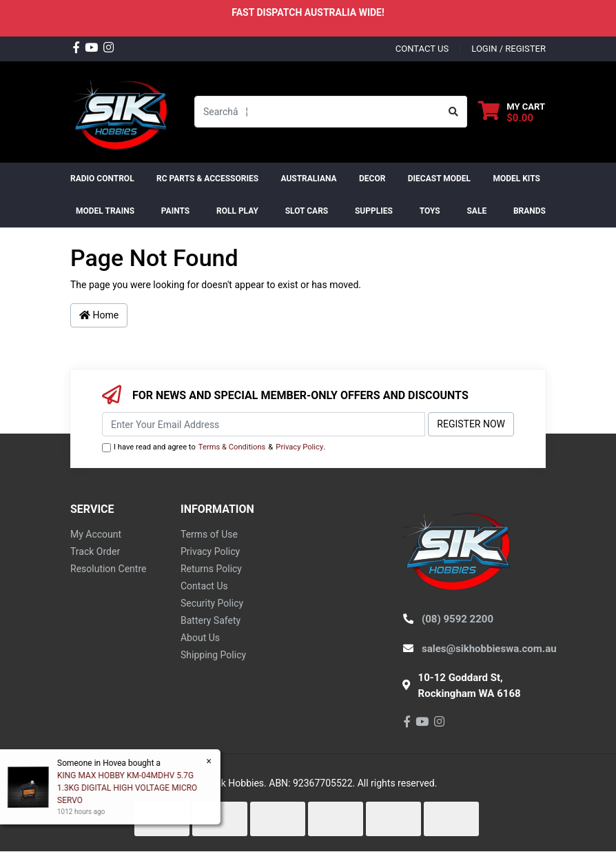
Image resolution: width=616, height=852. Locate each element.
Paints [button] (175, 211)
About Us (200, 638)
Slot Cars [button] (307, 211)
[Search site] (454, 112)
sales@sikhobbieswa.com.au (489, 649)
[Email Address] (264, 424)
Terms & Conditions (232, 447)
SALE (476, 211)
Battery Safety (211, 620)
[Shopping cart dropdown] (512, 112)
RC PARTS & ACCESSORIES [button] (207, 179)
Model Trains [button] (105, 211)
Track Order (95, 551)
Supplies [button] (374, 211)
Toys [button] (430, 211)
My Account (96, 534)
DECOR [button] (372, 179)
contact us (422, 49)
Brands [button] (530, 211)
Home (99, 315)
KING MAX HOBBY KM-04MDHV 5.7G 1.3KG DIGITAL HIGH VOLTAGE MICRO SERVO (126, 788)
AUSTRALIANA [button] (308, 179)
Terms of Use (209, 534)
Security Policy (212, 603)
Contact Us (204, 586)
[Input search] (318, 112)
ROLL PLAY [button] (237, 211)
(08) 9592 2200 (458, 619)
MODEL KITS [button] (516, 179)
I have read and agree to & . (214, 448)
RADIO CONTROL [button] (102, 179)
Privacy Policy (299, 447)
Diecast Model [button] (439, 179)
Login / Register (509, 49)
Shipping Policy (213, 655)
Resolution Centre (108, 569)
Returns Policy (211, 569)
